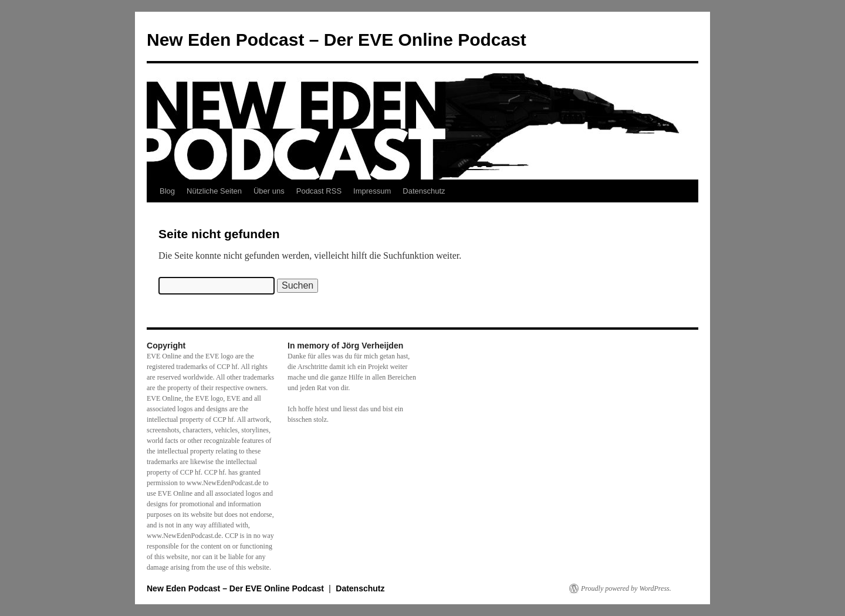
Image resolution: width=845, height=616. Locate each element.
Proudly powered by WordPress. (626, 588)
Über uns (269, 191)
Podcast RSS (319, 191)
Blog (167, 191)
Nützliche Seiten (214, 191)
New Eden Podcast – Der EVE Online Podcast (337, 40)
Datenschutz (424, 191)
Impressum (372, 191)
